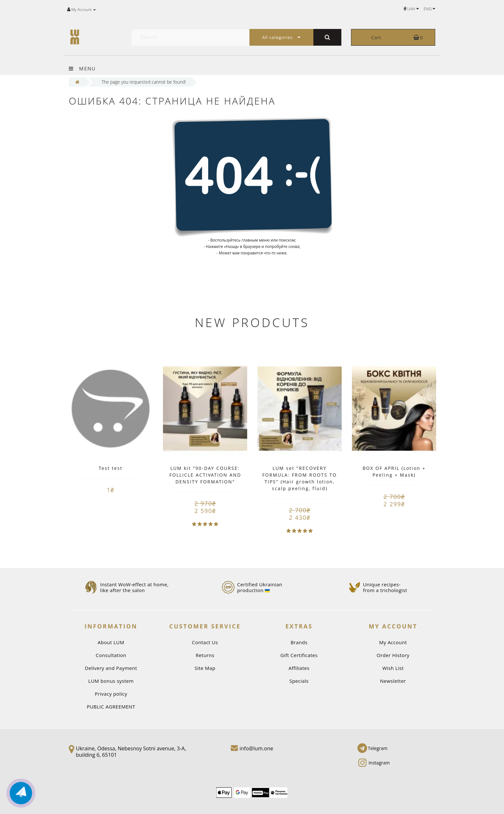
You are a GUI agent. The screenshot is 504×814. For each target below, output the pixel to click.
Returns (205, 655)
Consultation (111, 655)
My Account (393, 642)
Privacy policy (111, 694)
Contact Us (205, 642)
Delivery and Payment (111, 668)
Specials (299, 681)
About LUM (111, 642)
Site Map (205, 668)
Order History (393, 655)
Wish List (393, 668)
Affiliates (299, 668)
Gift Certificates (299, 655)
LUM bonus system (111, 681)
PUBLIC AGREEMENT (111, 707)
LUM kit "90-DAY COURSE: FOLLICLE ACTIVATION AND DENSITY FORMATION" (205, 475)
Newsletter (393, 681)
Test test (111, 468)
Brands (299, 642)
